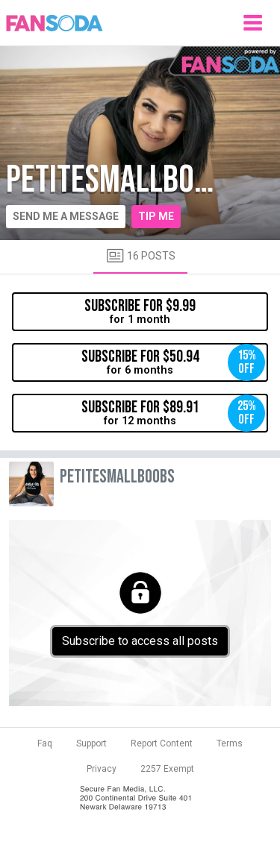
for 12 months (174, 413)
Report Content (162, 743)
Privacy (102, 769)
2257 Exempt (167, 769)
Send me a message (66, 216)
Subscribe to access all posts (140, 641)
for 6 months (174, 362)
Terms (230, 743)
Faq (45, 743)
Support (91, 743)
